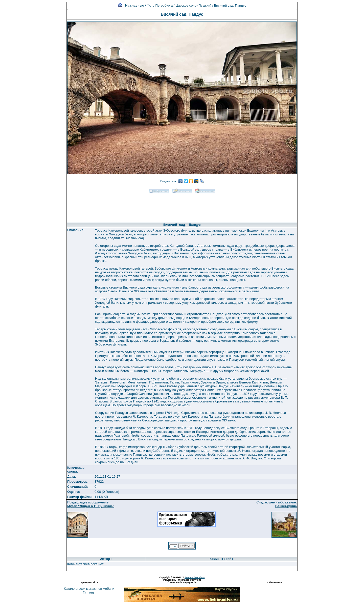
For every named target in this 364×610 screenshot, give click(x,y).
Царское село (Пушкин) (193, 5)
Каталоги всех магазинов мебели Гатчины (89, 591)
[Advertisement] (182, 206)
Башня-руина (286, 506)
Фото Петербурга (160, 5)
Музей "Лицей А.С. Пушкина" (91, 506)
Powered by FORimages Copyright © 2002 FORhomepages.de (182, 581)
